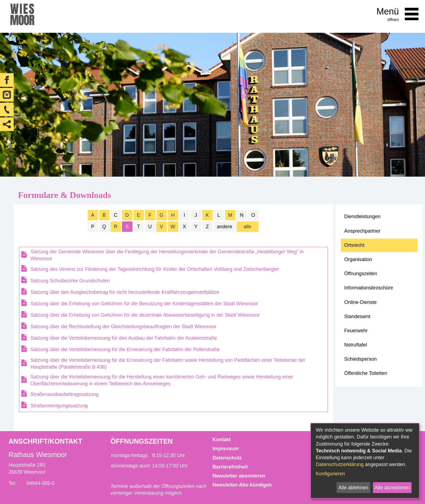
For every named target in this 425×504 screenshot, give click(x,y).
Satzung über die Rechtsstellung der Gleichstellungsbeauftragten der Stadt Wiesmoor (123, 327)
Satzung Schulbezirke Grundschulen (70, 281)
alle (247, 227)
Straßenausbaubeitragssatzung (64, 394)
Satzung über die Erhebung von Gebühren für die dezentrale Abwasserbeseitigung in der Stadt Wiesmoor (145, 315)
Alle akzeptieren (392, 488)
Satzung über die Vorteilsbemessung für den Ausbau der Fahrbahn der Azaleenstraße (124, 338)
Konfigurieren (330, 474)
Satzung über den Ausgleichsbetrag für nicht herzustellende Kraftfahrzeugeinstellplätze (125, 292)
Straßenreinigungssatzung (59, 406)
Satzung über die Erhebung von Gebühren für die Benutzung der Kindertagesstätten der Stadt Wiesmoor (144, 304)
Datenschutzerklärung (340, 464)
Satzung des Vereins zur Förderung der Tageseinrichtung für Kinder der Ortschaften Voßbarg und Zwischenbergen (155, 269)
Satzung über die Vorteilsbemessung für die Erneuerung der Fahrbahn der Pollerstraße (125, 349)
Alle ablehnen (353, 488)
